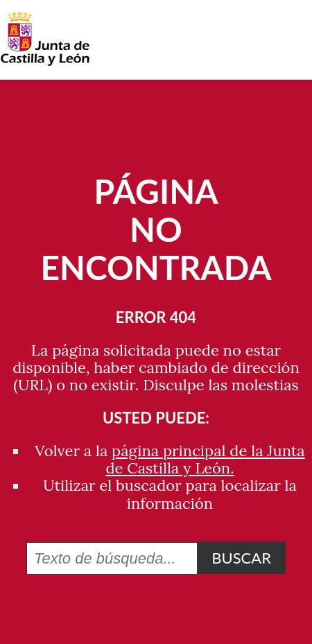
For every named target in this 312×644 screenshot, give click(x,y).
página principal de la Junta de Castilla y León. (205, 459)
